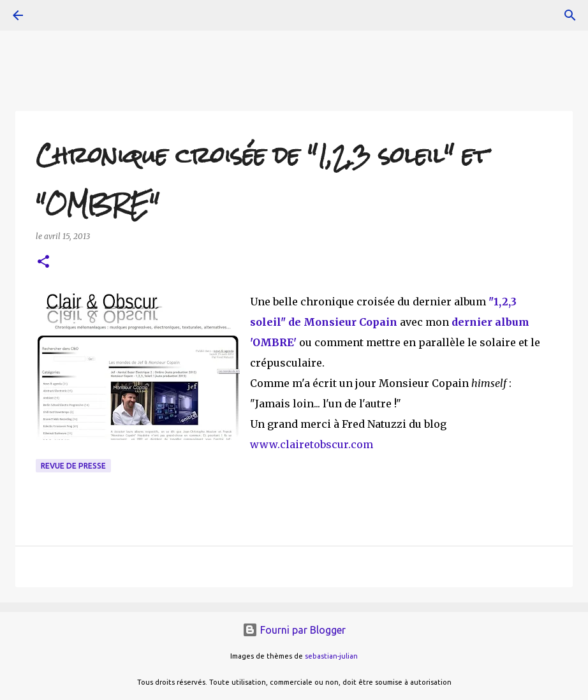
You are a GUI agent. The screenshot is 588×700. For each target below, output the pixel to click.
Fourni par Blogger (294, 630)
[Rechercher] (570, 15)
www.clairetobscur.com (312, 444)
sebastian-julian (331, 656)
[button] (43, 262)
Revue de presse (73, 466)
